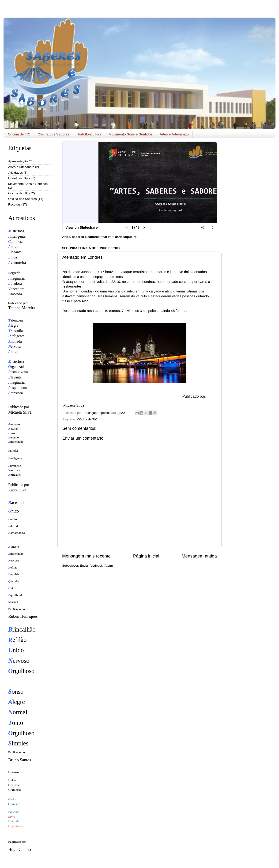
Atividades (15, 173)
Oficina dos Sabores (53, 134)
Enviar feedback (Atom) (96, 566)
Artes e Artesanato (174, 134)
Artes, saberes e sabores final (85, 237)
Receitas (14, 204)
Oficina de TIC (19, 134)
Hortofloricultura (89, 134)
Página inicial (146, 556)
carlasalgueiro (126, 237)
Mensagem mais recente (86, 556)
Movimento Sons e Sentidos (130, 134)
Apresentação (18, 161)
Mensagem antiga (199, 556)
